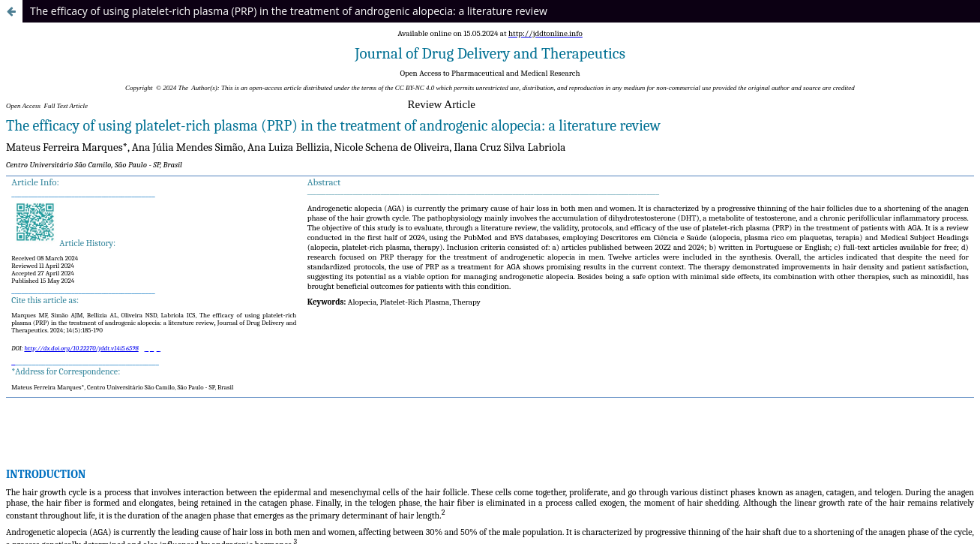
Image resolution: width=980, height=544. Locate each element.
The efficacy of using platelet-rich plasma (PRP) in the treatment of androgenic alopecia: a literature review (289, 11)
